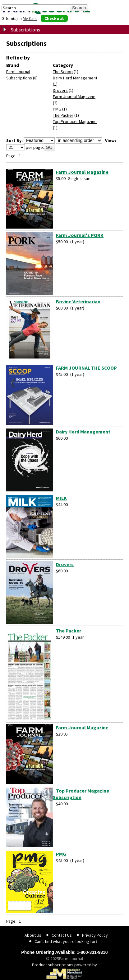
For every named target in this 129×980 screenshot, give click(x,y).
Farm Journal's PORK (80, 235)
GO (49, 147)
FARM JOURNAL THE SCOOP (86, 368)
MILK (61, 498)
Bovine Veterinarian (78, 301)
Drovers (60, 90)
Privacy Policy (95, 935)
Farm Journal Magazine (74, 97)
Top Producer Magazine (75, 121)
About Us (33, 935)
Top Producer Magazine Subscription (81, 794)
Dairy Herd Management (75, 78)
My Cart (30, 18)
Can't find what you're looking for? (66, 941)
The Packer (63, 115)
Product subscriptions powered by (64, 971)
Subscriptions (25, 30)
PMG (57, 109)
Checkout (54, 18)
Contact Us (62, 935)
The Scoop (63, 72)
